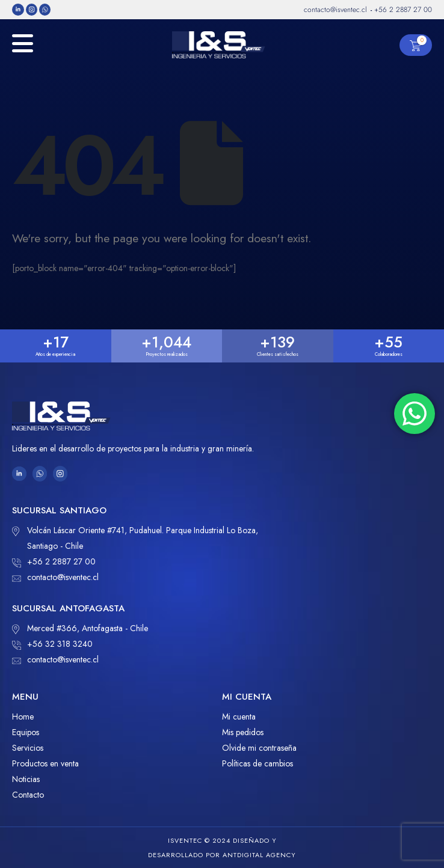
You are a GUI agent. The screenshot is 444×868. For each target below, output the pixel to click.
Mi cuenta (239, 717)
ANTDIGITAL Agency (259, 855)
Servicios (28, 748)
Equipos (26, 732)
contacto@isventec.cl (55, 577)
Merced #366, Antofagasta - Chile (80, 628)
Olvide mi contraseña (259, 748)
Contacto (28, 795)
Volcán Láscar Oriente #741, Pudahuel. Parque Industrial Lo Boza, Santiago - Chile (135, 537)
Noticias (26, 779)
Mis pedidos (243, 732)
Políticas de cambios (257, 763)
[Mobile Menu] (23, 50)
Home (23, 717)
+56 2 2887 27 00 (54, 561)
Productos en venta (45, 763)
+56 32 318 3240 (52, 644)
